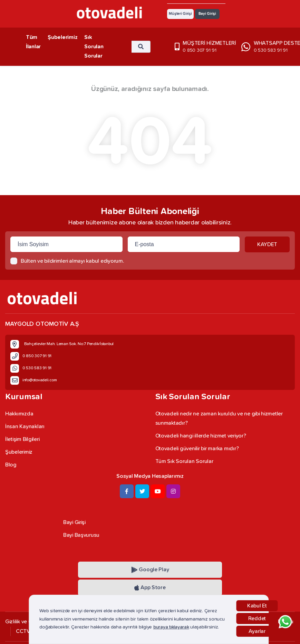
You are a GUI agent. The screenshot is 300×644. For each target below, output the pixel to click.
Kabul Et (257, 606)
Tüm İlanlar (33, 42)
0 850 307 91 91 (199, 50)
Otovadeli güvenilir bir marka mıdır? (197, 449)
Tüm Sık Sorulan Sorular (184, 461)
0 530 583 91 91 (271, 50)
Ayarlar (257, 631)
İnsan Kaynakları (25, 426)
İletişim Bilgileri (22, 439)
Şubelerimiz (62, 37)
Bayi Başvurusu (81, 535)
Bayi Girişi (207, 14)
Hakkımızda (19, 414)
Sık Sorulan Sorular (94, 47)
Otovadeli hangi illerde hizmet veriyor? (201, 436)
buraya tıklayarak (171, 627)
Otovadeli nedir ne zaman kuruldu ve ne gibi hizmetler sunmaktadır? (219, 418)
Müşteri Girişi (180, 14)
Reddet (257, 618)
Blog (11, 465)
